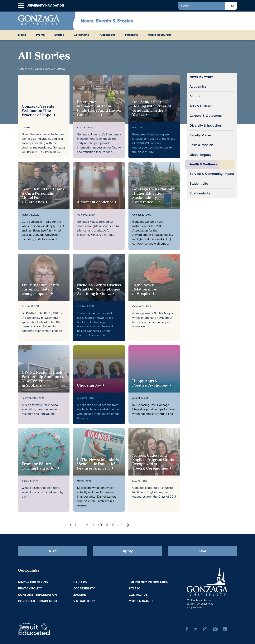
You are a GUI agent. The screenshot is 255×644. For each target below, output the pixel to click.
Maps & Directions (33, 582)
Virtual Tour (84, 601)
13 (121, 525)
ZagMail (80, 595)
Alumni (195, 96)
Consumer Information (37, 595)
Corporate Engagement (38, 601)
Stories (59, 35)
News (22, 35)
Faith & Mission (201, 145)
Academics (198, 86)
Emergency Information (149, 582)
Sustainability (200, 193)
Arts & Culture (200, 106)
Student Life (199, 183)
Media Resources (159, 35)
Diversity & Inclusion (205, 125)
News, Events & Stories (107, 21)
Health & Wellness (203, 164)
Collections (81, 35)
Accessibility (84, 588)
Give (202, 551)
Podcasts (132, 35)
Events (40, 35)
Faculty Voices (201, 135)
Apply (128, 551)
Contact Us (138, 595)
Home (21, 69)
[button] (21, 6)
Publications (107, 35)
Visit (53, 551)
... (81, 525)
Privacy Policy (30, 588)
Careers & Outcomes (206, 116)
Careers (80, 582)
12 (113, 525)
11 (107, 525)
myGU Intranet (141, 601)
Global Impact (200, 155)
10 (100, 525)
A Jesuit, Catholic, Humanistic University (51, 629)
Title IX (134, 588)
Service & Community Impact (212, 174)
